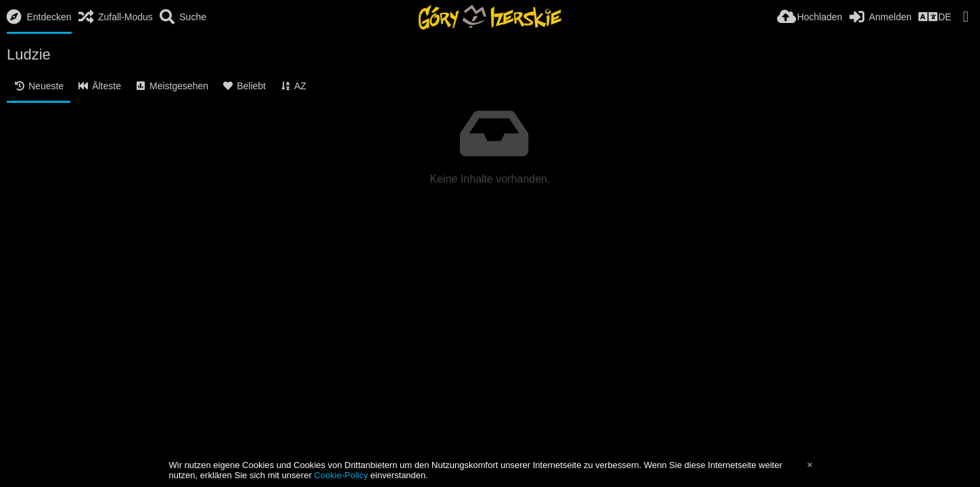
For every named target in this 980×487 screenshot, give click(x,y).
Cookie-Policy (341, 475)
